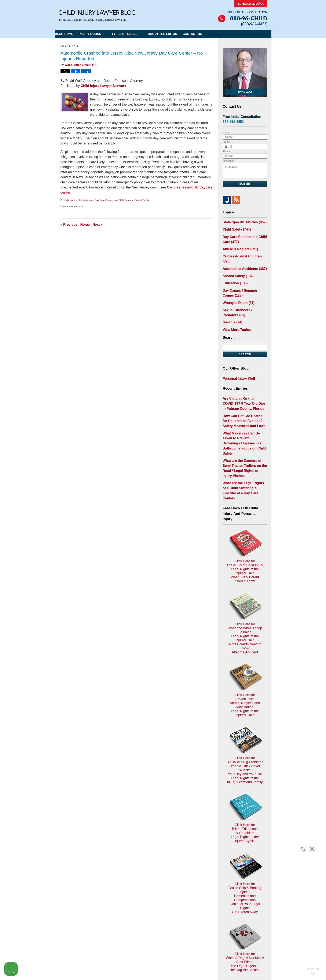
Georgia (231, 309)
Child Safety (235, 229)
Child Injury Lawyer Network (104, 86)
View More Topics (235, 315)
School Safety (142, 200)
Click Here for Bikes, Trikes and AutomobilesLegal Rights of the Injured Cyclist (245, 713)
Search (245, 340)
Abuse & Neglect (238, 246)
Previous (69, 225)
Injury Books (100, 34)
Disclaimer (161, 888)
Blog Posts (202, 888)
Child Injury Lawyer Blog (97, 16)
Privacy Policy (139, 888)
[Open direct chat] (303, 845)
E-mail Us (68, 910)
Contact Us (207, 34)
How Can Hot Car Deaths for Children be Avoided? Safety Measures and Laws (243, 403)
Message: (228, 161)
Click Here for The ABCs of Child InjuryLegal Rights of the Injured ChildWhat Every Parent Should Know (245, 508)
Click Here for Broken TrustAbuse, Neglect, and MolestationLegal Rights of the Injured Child (245, 609)
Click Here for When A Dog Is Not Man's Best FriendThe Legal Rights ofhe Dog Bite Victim (245, 814)
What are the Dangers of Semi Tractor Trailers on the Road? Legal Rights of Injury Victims (244, 438)
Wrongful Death (237, 291)
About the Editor (173, 34)
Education (234, 273)
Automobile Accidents (82, 200)
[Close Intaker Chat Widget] (312, 845)
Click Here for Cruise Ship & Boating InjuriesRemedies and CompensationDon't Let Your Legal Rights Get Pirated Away (245, 762)
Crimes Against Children (244, 253)
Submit (245, 184)
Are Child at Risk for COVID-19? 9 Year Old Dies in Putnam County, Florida (244, 387)
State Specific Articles (242, 222)
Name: (226, 132)
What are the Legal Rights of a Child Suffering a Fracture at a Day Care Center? (244, 454)
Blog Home (69, 34)
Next (98, 225)
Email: (226, 142)
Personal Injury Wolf (237, 363)
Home (85, 225)
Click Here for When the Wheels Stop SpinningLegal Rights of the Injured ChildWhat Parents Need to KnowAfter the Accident (245, 558)
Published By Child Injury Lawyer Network (243, 13)
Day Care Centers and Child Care (112, 200)
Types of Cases (135, 34)
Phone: (227, 151)
